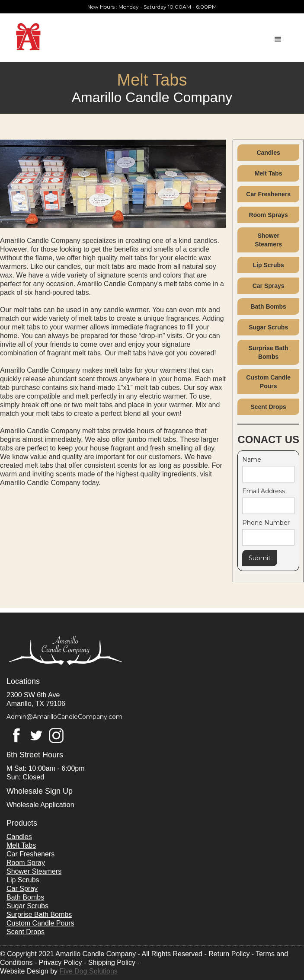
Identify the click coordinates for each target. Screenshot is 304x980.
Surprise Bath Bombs (269, 352)
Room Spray (26, 863)
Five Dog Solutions (89, 971)
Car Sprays (269, 286)
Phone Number (266, 523)
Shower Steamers (268, 240)
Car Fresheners (268, 194)
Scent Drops (268, 407)
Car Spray (22, 889)
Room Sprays (269, 215)
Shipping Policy (112, 962)
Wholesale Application (40, 805)
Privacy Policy (61, 962)
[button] (285, 33)
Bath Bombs (268, 306)
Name (252, 460)
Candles (268, 153)
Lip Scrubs (268, 265)
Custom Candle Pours (268, 382)
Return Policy (229, 954)
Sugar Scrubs (268, 327)
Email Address (264, 491)
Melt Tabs (269, 173)
